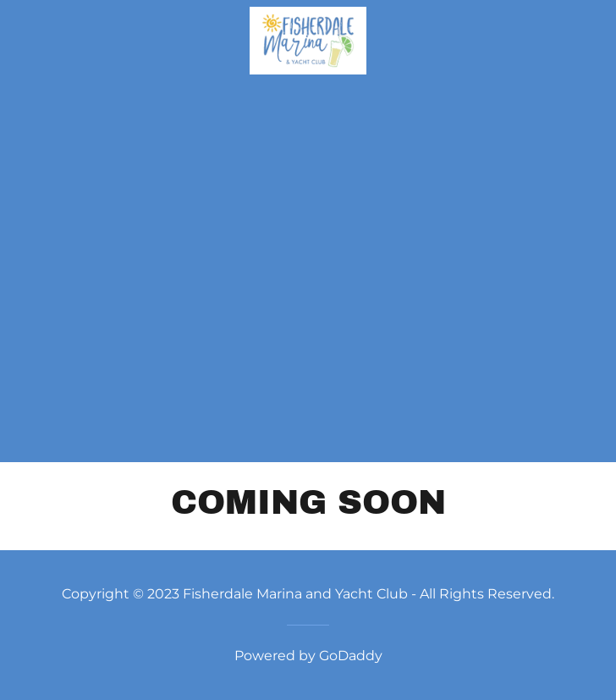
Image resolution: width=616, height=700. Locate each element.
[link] (308, 41)
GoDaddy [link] (351, 656)
